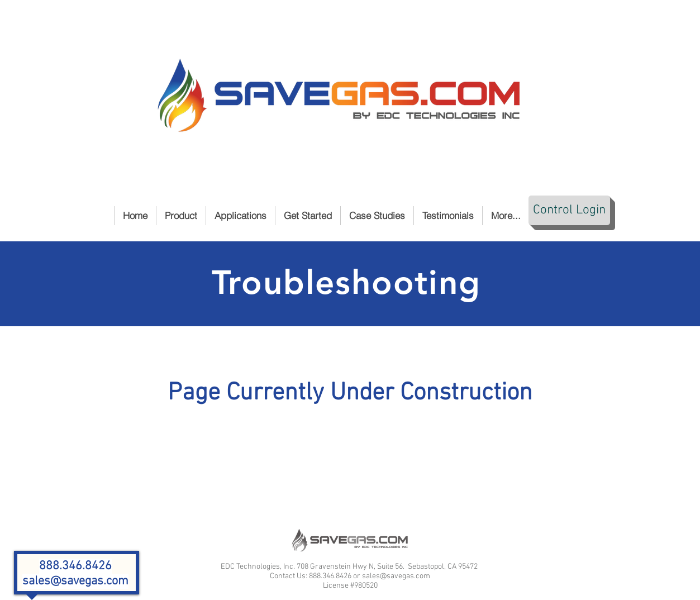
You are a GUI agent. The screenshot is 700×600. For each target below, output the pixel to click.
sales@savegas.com (75, 581)
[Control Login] (569, 210)
